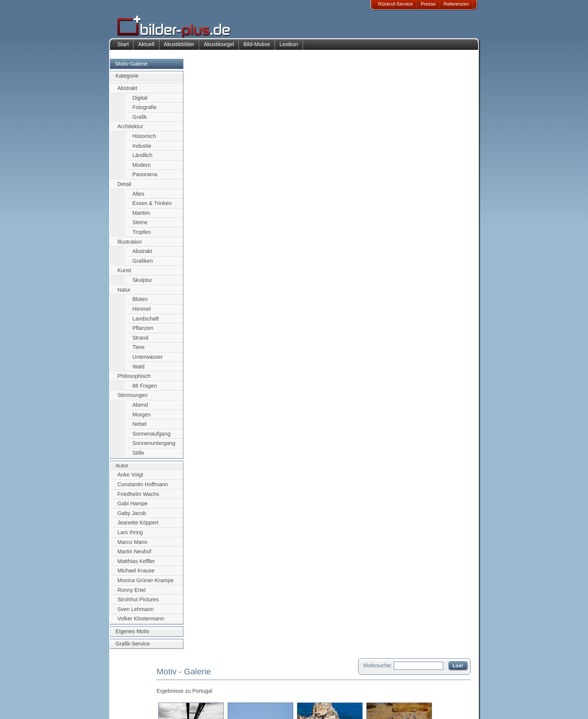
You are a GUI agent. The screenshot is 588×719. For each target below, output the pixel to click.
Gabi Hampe (133, 507)
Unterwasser (148, 361)
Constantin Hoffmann (143, 488)
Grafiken (142, 265)
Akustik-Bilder (184, 679)
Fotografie (145, 111)
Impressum (135, 679)
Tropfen (142, 236)
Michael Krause (136, 575)
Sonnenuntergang (154, 447)
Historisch (144, 140)
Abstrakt (127, 92)
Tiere (138, 351)
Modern (142, 169)
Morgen (142, 418)
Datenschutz (136, 697)
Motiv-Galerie (132, 67)
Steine (140, 226)
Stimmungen (133, 399)
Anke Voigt (130, 479)
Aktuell (146, 48)
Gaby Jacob (132, 517)
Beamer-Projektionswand (196, 697)
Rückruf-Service (396, 4)
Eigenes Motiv (132, 635)
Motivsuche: (378, 69)
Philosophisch (134, 380)
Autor (122, 469)
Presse (428, 4)
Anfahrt (246, 688)
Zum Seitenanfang (448, 217)
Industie (142, 150)
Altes (138, 198)
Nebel (139, 428)
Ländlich (142, 159)
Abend (140, 409)
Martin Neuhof (134, 555)
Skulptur (142, 284)
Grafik (139, 121)
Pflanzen (143, 332)
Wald (138, 370)
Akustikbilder (179, 48)
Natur (124, 294)
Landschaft (145, 322)
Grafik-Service (133, 647)
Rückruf (247, 706)
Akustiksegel (219, 48)
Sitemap (247, 697)
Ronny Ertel (131, 594)
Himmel (142, 313)
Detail (124, 188)
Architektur (130, 130)
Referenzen (456, 4)
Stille (138, 457)
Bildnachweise (138, 688)
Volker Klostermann (141, 623)
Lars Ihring (130, 536)
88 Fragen (145, 389)
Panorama (145, 178)
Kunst (124, 274)
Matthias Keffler (136, 565)
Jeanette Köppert (138, 527)
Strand (140, 342)
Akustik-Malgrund (187, 706)
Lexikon (289, 48)
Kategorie (127, 80)
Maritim (141, 217)
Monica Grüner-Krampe (145, 584)
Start (123, 48)
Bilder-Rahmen (185, 688)
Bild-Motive (257, 48)
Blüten (140, 303)
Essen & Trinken (152, 207)
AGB (128, 706)
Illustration (130, 246)
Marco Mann (132, 546)
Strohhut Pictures (138, 604)
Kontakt (246, 679)
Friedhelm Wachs (138, 498)
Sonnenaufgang (151, 437)
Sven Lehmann (136, 613)
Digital (140, 102)
